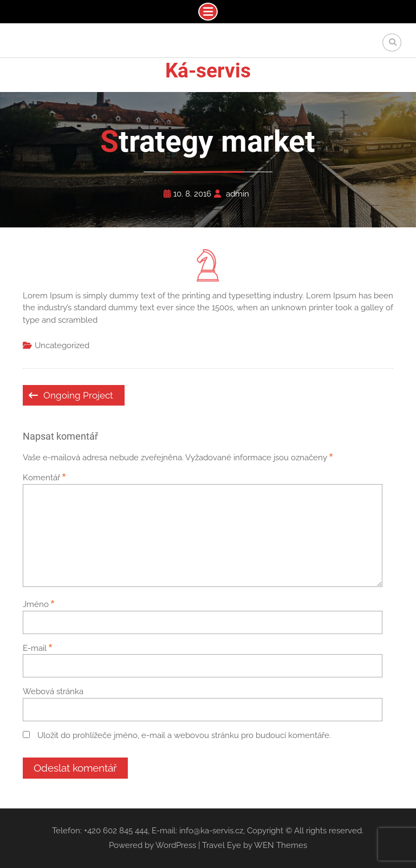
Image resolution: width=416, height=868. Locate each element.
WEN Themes (281, 845)
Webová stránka (53, 691)
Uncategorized (62, 345)
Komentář (44, 478)
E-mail (38, 648)
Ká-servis (208, 71)
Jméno (39, 604)
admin (238, 194)
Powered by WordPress (152, 845)
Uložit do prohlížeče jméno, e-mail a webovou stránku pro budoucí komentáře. (184, 735)
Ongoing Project (78, 395)
